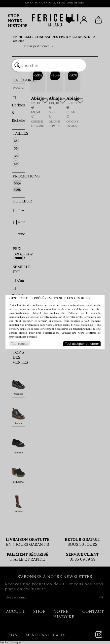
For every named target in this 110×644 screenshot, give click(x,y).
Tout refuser (20, 344)
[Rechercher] (17, 65)
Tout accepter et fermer (82, 344)
